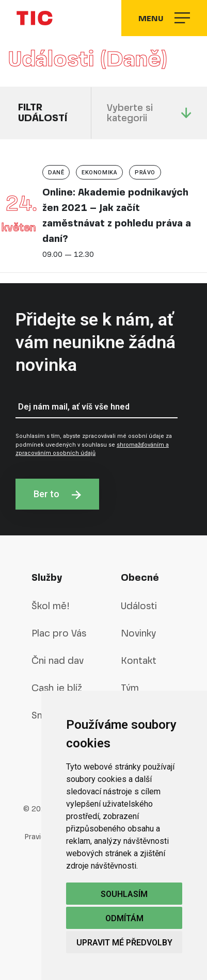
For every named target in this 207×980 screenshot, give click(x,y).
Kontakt (139, 660)
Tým (130, 688)
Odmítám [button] (124, 918)
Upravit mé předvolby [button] (124, 943)
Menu (164, 18)
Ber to (57, 494)
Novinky (138, 633)
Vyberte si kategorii (149, 113)
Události (139, 606)
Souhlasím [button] (124, 894)
